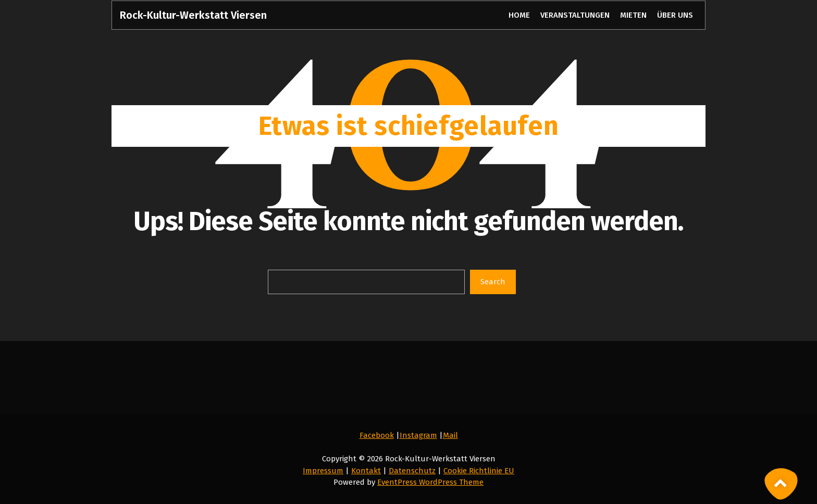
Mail (450, 435)
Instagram (418, 435)
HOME (519, 15)
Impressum (323, 471)
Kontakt (366, 471)
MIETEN (633, 15)
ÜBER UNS (675, 15)
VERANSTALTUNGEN (575, 15)
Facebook (377, 435)
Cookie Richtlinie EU (479, 471)
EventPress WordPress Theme (430, 482)
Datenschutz (412, 471)
